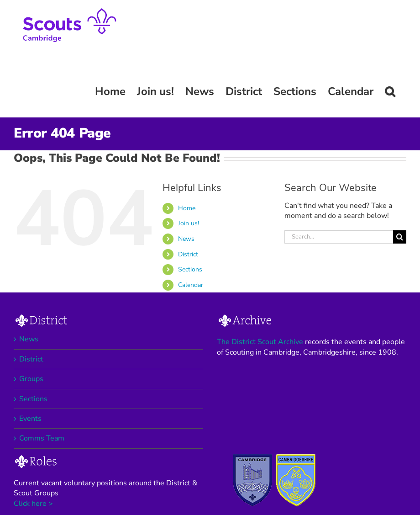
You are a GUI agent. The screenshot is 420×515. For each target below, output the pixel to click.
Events (30, 419)
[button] (390, 91)
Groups (31, 379)
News (186, 239)
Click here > (33, 504)
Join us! (189, 223)
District (188, 254)
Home (187, 208)
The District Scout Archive (260, 342)
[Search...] (339, 237)
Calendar (191, 285)
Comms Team (42, 438)
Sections (190, 269)
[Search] (400, 237)
